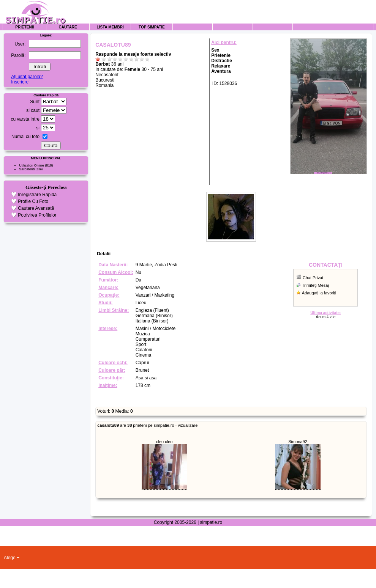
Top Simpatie (152, 27)
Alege (10, 558)
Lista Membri (110, 27)
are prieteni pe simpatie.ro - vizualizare (147, 425)
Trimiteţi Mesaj (315, 285)
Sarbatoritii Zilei (31, 169)
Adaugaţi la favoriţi (319, 293)
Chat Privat (313, 278)
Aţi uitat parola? (27, 77)
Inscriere (20, 82)
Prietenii (24, 27)
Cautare (68, 27)
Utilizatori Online (32, 165)
